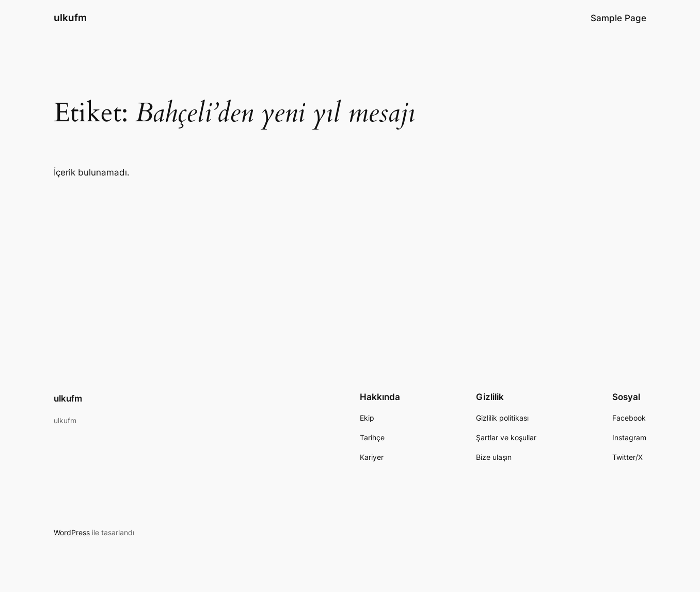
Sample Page (618, 18)
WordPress (72, 532)
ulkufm (70, 18)
